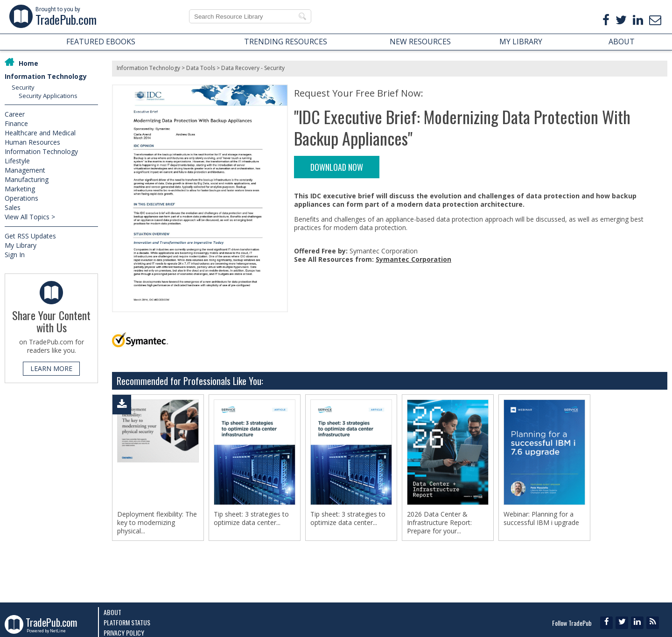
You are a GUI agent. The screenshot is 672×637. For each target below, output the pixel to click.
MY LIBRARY (521, 42)
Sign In (15, 255)
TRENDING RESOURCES (286, 42)
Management (25, 170)
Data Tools (201, 68)
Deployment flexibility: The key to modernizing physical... (157, 523)
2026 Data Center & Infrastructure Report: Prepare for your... (439, 523)
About (112, 612)
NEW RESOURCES (420, 42)
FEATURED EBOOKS (101, 42)
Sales (13, 207)
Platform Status (127, 622)
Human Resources (32, 142)
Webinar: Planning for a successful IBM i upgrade (541, 518)
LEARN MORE (51, 368)
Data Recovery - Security (253, 68)
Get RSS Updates (30, 236)
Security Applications (48, 96)
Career (15, 114)
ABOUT (622, 42)
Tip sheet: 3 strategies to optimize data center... (251, 518)
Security (23, 87)
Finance (16, 123)
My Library (21, 245)
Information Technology (46, 76)
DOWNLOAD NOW (337, 167)
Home (28, 63)
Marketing (20, 189)
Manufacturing (27, 179)
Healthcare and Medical (40, 133)
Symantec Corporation (413, 259)
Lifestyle (17, 161)
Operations (21, 198)
